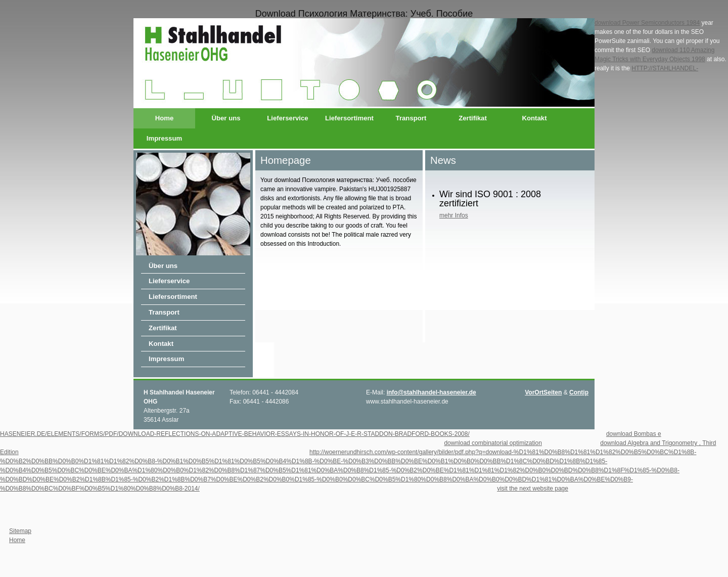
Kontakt (534, 118)
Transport (411, 118)
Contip (579, 392)
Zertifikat (473, 118)
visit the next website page (533, 489)
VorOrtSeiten (543, 392)
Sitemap (20, 531)
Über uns (226, 118)
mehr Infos (454, 215)
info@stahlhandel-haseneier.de (431, 392)
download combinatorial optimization (493, 443)
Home (165, 118)
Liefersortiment (349, 118)
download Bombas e (634, 434)
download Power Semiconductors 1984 (647, 23)
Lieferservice (287, 118)
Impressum (164, 138)
